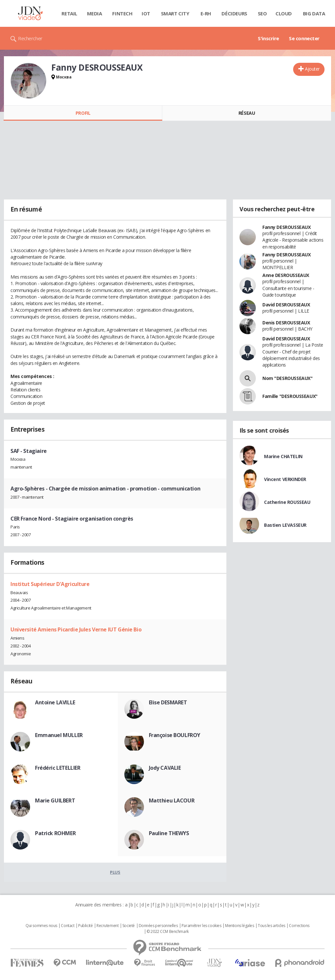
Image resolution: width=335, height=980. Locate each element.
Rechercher (30, 38)
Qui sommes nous (41, 926)
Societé (129, 926)
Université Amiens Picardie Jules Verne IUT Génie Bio (76, 629)
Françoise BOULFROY (175, 735)
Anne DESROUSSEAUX (286, 275)
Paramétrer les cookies (202, 926)
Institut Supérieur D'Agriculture (50, 584)
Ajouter (312, 69)
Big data (314, 13)
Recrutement (107, 926)
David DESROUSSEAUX (286, 305)
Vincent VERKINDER (285, 479)
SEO (262, 13)
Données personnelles (158, 926)
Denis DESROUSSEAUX (286, 323)
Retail (69, 13)
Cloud (284, 13)
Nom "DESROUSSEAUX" (287, 378)
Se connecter (304, 38)
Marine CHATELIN (283, 456)
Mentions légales (239, 926)
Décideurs (234, 13)
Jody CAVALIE (165, 768)
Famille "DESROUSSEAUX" (290, 396)
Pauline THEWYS (169, 833)
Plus (115, 872)
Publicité (85, 926)
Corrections (299, 926)
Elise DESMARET (168, 702)
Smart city (175, 13)
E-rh (206, 13)
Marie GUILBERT (55, 800)
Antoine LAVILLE (55, 702)
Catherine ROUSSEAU (287, 502)
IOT (146, 13)
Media (95, 13)
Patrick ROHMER (55, 833)
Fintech (122, 13)
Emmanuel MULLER (59, 735)
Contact (68, 926)
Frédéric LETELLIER (58, 768)
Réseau (247, 113)
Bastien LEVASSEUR (285, 525)
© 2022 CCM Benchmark (168, 932)
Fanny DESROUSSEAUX (286, 227)
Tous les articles (272, 926)
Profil (83, 113)
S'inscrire (268, 38)
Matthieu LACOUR (172, 800)
